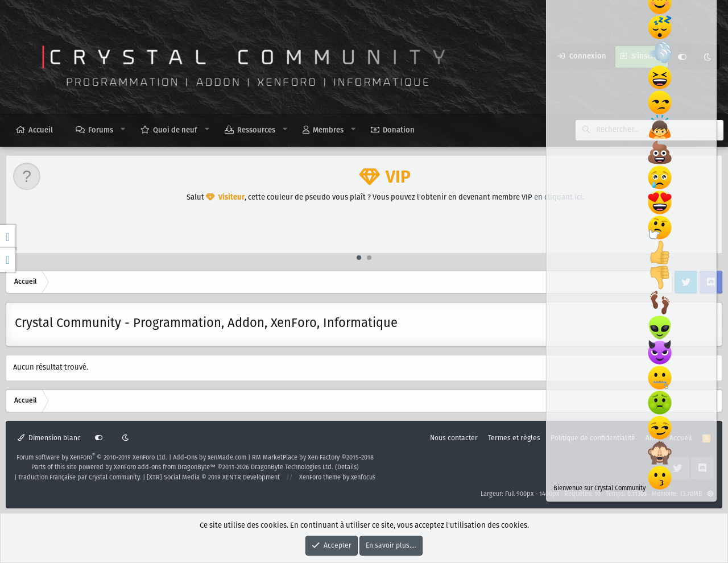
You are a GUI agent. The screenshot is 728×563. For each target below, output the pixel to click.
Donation (399, 131)
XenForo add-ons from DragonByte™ (165, 467)
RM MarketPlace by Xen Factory (313, 458)
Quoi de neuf (175, 131)
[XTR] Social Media (213, 478)
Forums (101, 131)
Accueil (41, 131)
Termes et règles (514, 438)
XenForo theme (320, 478)
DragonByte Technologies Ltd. (292, 467)
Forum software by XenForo (92, 458)
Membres (328, 131)
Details (347, 467)
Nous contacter (454, 438)
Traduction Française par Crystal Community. (80, 478)
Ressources (256, 131)
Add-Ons (185, 458)
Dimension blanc (49, 438)
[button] (123, 130)
